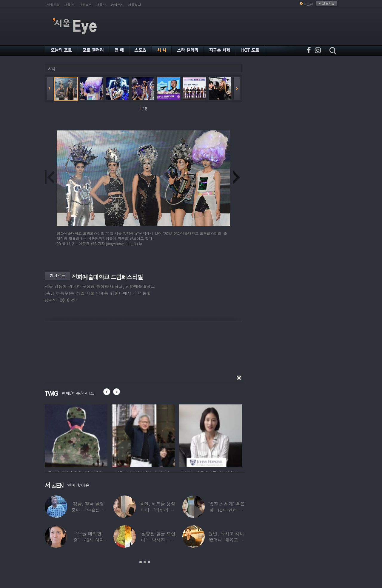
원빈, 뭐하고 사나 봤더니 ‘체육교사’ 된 (226, 540)
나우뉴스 (85, 5)
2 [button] (145, 562)
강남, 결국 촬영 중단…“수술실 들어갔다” (88, 510)
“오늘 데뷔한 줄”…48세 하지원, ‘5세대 (88, 540)
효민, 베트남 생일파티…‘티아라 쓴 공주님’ (157, 510)
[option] (76, 435)
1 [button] (141, 562)
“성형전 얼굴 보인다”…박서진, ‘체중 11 (157, 540)
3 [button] (149, 562)
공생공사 (117, 5)
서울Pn (69, 5)
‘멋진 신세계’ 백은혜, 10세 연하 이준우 (226, 510)
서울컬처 (135, 5)
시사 (52, 69)
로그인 (308, 5)
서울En (101, 5)
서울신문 (53, 5)
